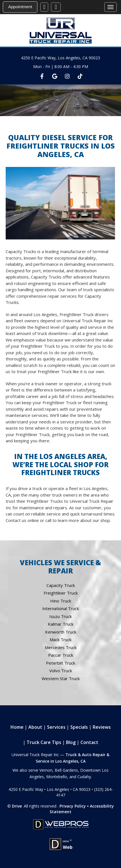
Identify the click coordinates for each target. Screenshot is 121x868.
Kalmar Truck (61, 624)
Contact (89, 742)
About (35, 727)
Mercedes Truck (61, 647)
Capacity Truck (61, 585)
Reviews (102, 727)
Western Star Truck (61, 678)
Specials (79, 727)
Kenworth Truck (61, 632)
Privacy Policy (73, 806)
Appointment (20, 7)
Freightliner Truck (61, 593)
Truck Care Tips (44, 742)
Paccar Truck (61, 655)
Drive (17, 806)
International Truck (60, 608)
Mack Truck (60, 639)
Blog (71, 742)
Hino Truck (61, 601)
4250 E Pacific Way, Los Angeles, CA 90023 (60, 58)
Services (56, 727)
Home (17, 727)
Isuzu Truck (60, 616)
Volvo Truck (61, 671)
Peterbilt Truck (60, 663)
